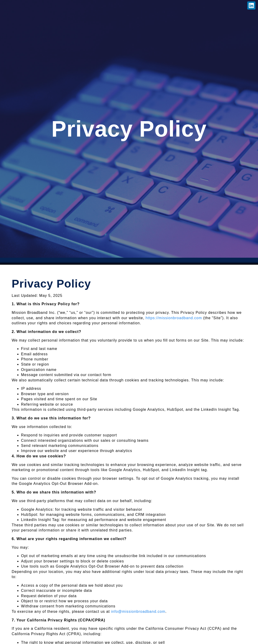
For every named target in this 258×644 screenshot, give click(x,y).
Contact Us (132, 7)
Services (54, 7)
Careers (101, 7)
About (29, 7)
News (78, 7)
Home (9, 7)
